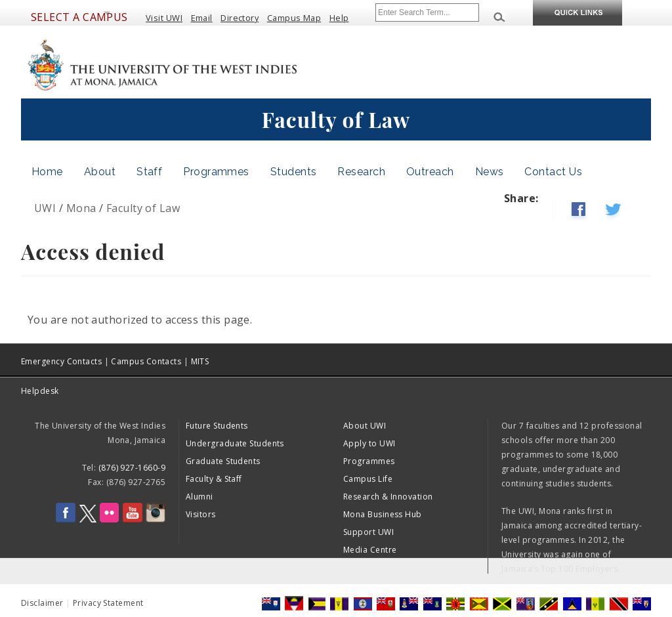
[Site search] (427, 12)
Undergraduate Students (235, 443)
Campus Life (368, 479)
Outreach (430, 172)
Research (361, 172)
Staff (149, 172)
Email (202, 18)
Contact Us (553, 172)
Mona (81, 208)
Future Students (217, 426)
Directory (240, 18)
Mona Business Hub (383, 514)
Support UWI (368, 532)
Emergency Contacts (61, 361)
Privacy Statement (108, 603)
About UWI (365, 426)
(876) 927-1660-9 (132, 468)
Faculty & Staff (214, 479)
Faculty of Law (143, 208)
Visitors (201, 514)
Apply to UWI (369, 443)
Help (339, 18)
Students (294, 172)
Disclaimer (42, 603)
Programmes (216, 172)
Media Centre (370, 550)
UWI (45, 208)
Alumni (199, 497)
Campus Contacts (146, 361)
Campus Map (294, 18)
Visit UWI (164, 18)
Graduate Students (223, 461)
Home (47, 172)
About (100, 172)
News (490, 172)
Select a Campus (79, 17)
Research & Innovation (388, 497)
